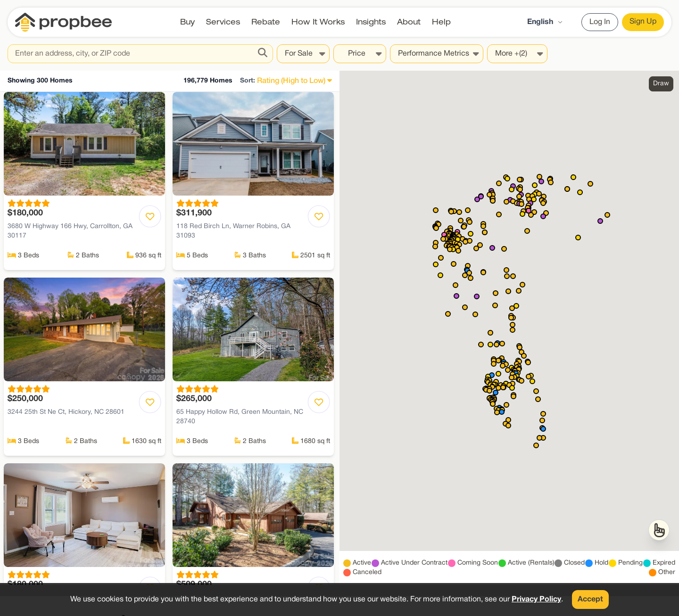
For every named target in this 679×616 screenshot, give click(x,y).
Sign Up (643, 22)
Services (223, 22)
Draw (661, 84)
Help (441, 22)
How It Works (318, 22)
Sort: (248, 81)
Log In (600, 22)
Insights (371, 22)
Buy (187, 22)
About (409, 22)
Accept (590, 600)
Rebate (266, 22)
